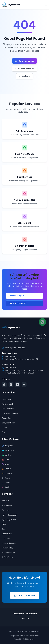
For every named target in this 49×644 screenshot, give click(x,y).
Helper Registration (9, 515)
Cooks (4, 427)
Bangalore (7, 446)
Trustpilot (24, 619)
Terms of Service (9, 553)
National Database (9, 543)
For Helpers (6, 510)
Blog (4, 529)
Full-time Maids (8, 404)
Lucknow (7, 473)
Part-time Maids (8, 409)
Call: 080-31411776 (17, 303)
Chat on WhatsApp (25, 595)
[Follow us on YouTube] (24, 385)
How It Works (7, 505)
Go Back (24, 76)
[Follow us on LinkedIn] (18, 385)
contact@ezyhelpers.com (15, 348)
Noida (6, 464)
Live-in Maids (7, 399)
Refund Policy (7, 557)
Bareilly (6, 487)
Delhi (5, 460)
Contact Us (6, 538)
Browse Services (25, 68)
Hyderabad (8, 450)
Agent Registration (9, 520)
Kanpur (6, 478)
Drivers (5, 432)
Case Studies (7, 534)
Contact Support (16, 296)
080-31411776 (11, 356)
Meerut (6, 482)
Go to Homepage (24, 61)
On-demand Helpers (10, 413)
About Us (5, 501)
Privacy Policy (7, 548)
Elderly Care (7, 418)
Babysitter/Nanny (9, 423)
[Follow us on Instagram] (11, 385)
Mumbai (6, 455)
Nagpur (6, 469)
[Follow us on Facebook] (4, 385)
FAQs (4, 524)
